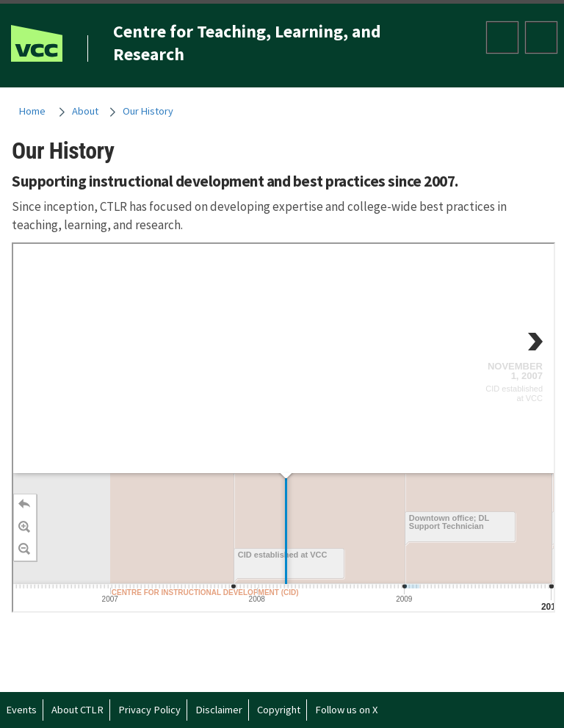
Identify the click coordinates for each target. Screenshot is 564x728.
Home (32, 111)
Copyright (279, 710)
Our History (148, 111)
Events (21, 710)
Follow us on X (346, 710)
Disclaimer (219, 710)
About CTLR (77, 710)
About (85, 111)
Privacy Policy (149, 710)
